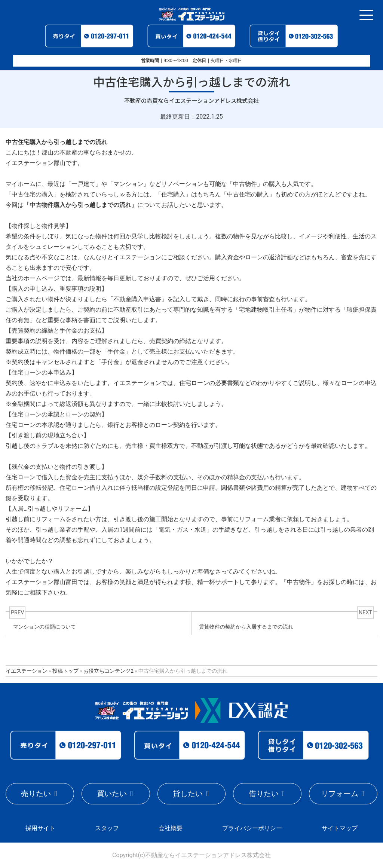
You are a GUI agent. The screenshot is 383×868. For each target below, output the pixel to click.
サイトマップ (340, 828)
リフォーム (340, 794)
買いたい (112, 794)
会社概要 (171, 828)
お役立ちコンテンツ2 (108, 671)
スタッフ (107, 828)
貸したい (188, 794)
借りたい (264, 794)
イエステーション (27, 671)
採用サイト (40, 828)
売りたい (36, 794)
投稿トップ (65, 671)
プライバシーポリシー (252, 828)
